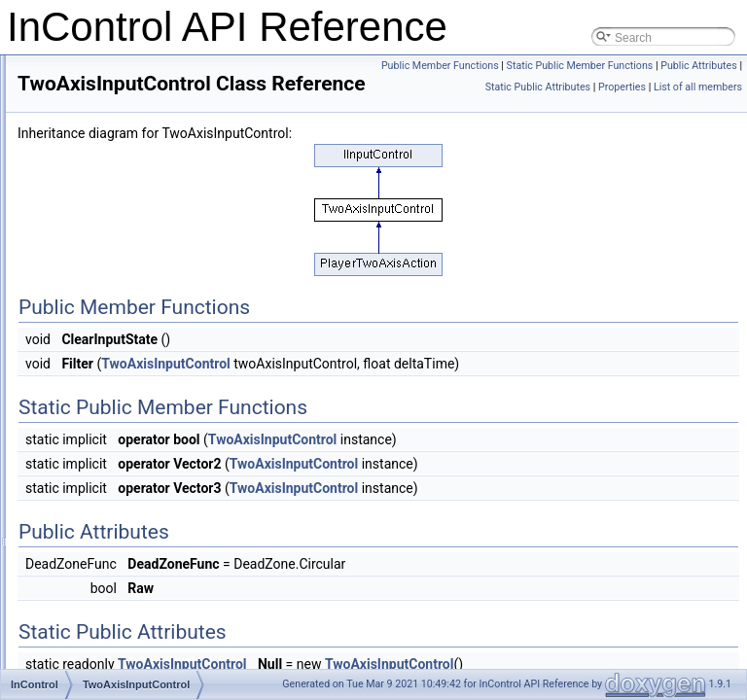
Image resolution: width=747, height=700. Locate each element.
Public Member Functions (678, 66)
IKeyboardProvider (128, 585)
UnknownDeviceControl (141, 157)
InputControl (111, 243)
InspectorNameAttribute (141, 179)
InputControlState (125, 307)
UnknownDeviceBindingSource (160, 115)
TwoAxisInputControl (133, 371)
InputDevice (110, 457)
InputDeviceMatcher (132, 542)
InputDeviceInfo (120, 478)
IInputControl (113, 222)
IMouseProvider (121, 628)
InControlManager (126, 200)
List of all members (698, 130)
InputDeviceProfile (127, 564)
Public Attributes (699, 87)
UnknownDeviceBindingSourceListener (180, 136)
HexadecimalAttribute (135, 521)
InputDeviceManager (134, 500)
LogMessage (113, 414)
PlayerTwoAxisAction (134, 93)
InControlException (129, 393)
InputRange (110, 329)
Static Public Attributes (628, 108)
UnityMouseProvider (132, 649)
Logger (98, 436)
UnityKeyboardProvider (140, 607)
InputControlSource (130, 286)
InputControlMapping (134, 264)
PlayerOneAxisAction (135, 72)
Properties (713, 108)
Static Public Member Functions (580, 87)
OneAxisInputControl (134, 350)
